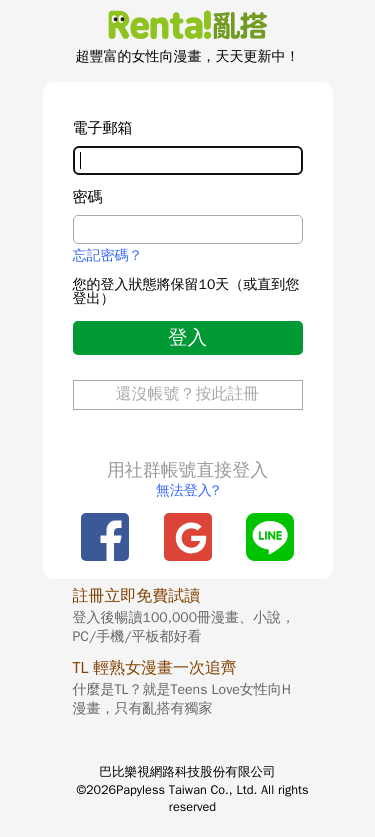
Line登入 (270, 537)
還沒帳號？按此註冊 (188, 394)
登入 (187, 337)
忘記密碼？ (108, 256)
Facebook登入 (105, 537)
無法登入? (188, 490)
